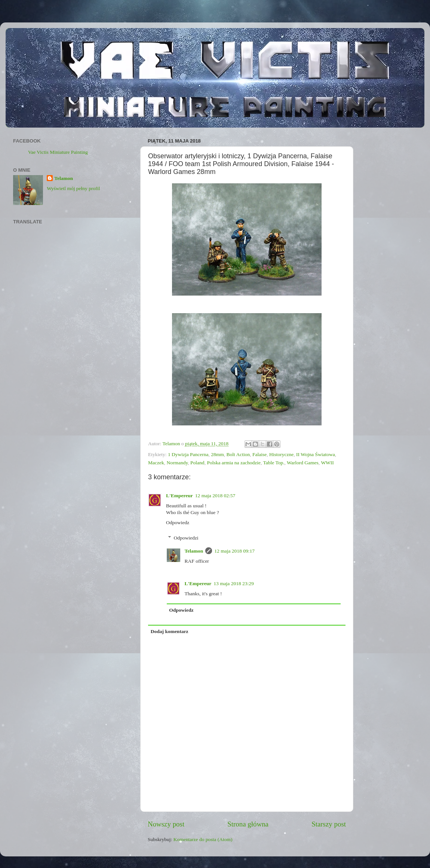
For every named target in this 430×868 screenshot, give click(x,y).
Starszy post (329, 824)
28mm (217, 454)
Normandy (177, 463)
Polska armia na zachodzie (234, 463)
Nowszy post (166, 824)
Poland (197, 463)
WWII (327, 463)
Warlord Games (303, 463)
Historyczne (281, 454)
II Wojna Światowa (316, 454)
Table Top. (274, 463)
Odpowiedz (178, 522)
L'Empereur (179, 496)
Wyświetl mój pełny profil (73, 188)
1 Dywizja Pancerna (188, 454)
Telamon (194, 551)
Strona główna (248, 824)
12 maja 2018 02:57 (215, 496)
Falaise (259, 454)
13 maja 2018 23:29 (234, 583)
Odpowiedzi (186, 538)
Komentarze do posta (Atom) (203, 839)
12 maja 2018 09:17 (234, 551)
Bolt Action (238, 454)
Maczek (156, 463)
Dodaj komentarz (170, 631)
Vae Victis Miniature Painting (58, 152)
